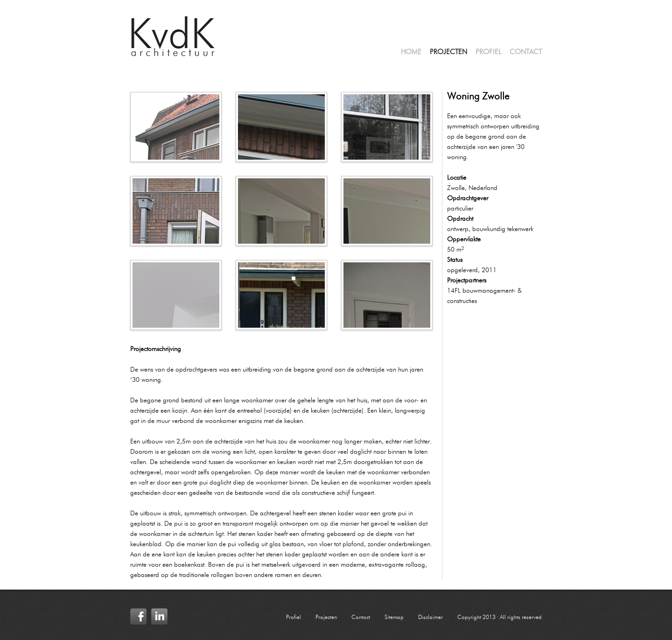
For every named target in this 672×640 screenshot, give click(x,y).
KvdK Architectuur (173, 36)
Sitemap (394, 618)
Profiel (488, 53)
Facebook (138, 616)
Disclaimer (430, 618)
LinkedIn (159, 616)
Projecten (448, 53)
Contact (526, 53)
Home (411, 53)
